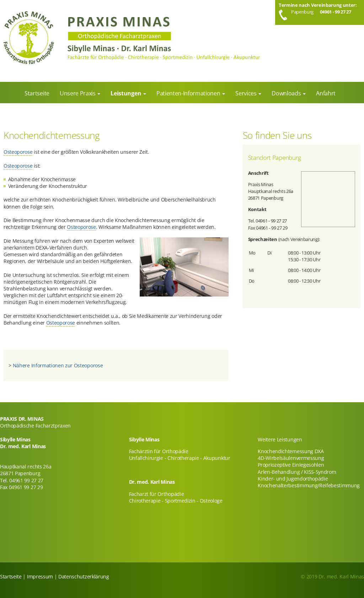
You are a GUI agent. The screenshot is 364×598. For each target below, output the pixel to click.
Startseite (11, 576)
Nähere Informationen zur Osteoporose (58, 365)
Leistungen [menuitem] (126, 93)
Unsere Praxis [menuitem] (78, 93)
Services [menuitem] (247, 93)
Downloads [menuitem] (287, 93)
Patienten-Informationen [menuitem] (189, 93)
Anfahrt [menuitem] (326, 93)
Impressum (40, 576)
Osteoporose (18, 152)
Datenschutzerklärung (84, 576)
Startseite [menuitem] (37, 93)
